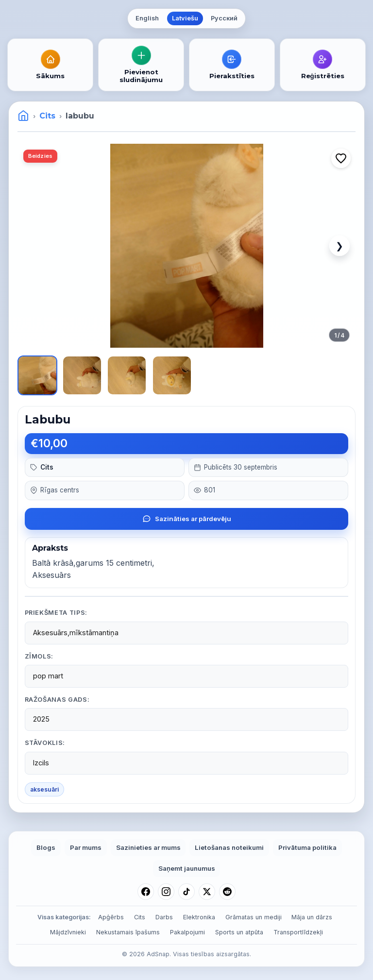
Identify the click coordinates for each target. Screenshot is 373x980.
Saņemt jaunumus (187, 868)
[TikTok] (186, 892)
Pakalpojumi (187, 932)
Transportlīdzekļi (298, 932)
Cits (47, 116)
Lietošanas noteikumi (229, 847)
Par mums (86, 847)
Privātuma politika (307, 847)
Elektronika (199, 917)
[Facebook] (146, 892)
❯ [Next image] (339, 246)
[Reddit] (227, 892)
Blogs (46, 847)
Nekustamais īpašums (128, 932)
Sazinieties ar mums (148, 847)
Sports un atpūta (239, 932)
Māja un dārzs (312, 917)
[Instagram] (166, 892)
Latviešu (185, 18)
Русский (224, 18)
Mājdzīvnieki (68, 932)
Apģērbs (111, 917)
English (147, 18)
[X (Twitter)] (207, 892)
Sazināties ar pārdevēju (187, 519)
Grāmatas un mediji (254, 917)
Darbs (164, 917)
